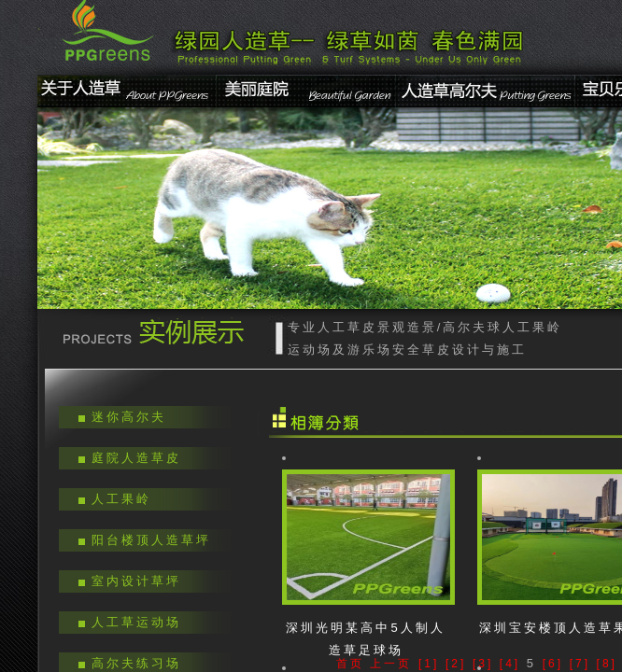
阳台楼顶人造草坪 (151, 540)
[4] (510, 664)
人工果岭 (121, 499)
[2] (456, 664)
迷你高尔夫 (129, 417)
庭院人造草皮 (136, 458)
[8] (607, 664)
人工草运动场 (136, 622)
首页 (350, 664)
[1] (429, 664)
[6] (553, 664)
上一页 (391, 664)
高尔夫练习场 (136, 663)
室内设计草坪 (136, 581)
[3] (483, 664)
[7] (580, 664)
